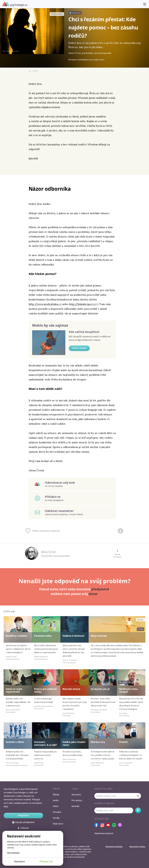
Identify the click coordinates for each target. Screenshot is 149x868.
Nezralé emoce (71, 689)
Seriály (56, 818)
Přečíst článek (79, 348)
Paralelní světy (43, 636)
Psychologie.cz (15, 4)
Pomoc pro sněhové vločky (45, 690)
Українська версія (104, 833)
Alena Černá (48, 552)
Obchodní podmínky (114, 846)
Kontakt (76, 806)
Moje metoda (99, 636)
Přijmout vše (46, 861)
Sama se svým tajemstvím (14, 690)
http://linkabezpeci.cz (83, 304)
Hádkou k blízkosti (73, 636)
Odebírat (138, 810)
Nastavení (19, 861)
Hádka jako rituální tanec (74, 743)
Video (56, 806)
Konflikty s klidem (16, 636)
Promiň (123, 742)
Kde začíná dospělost (84, 332)
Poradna (57, 812)
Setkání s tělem (15, 742)
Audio (56, 800)
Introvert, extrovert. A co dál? (46, 743)
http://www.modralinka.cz (45, 304)
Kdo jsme (76, 794)
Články (56, 794)
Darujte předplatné (23, 822)
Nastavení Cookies (137, 846)
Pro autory (77, 800)
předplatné (100, 589)
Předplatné (23, 815)
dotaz (93, 594)
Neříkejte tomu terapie (128, 690)
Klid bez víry (98, 742)
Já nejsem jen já (100, 689)
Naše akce (58, 824)
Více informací (13, 853)
